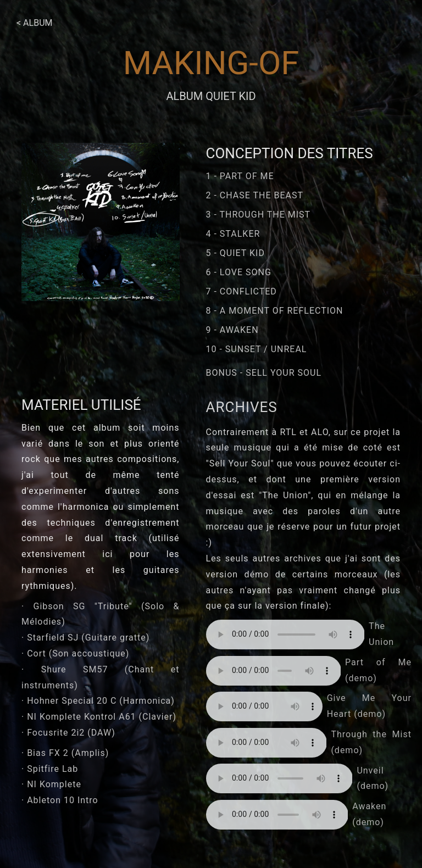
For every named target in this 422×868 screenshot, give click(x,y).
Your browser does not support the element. (285, 635)
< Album (34, 23)
